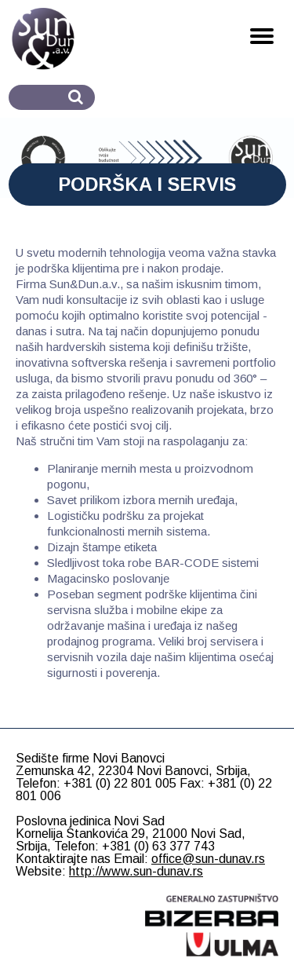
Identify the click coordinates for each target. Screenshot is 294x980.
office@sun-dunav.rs (208, 859)
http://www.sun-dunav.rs (136, 871)
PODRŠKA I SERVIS (147, 184)
